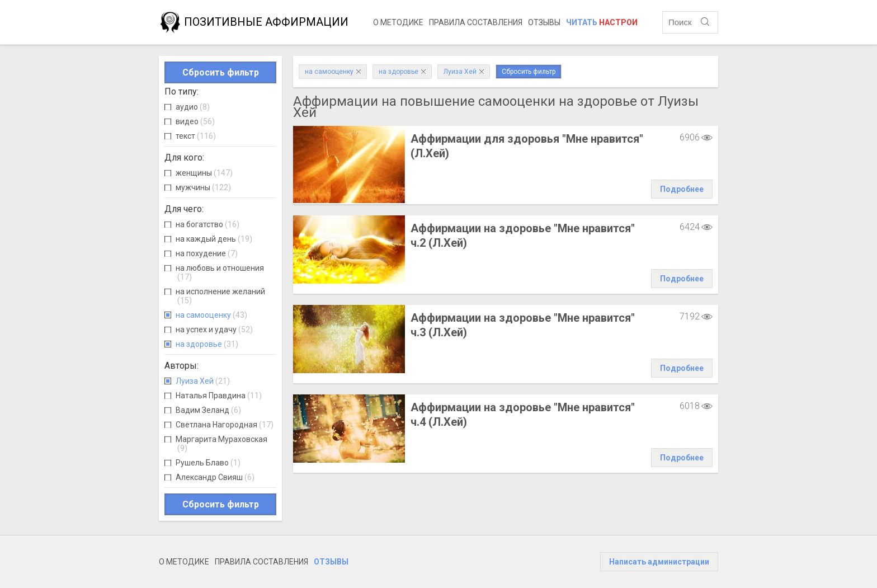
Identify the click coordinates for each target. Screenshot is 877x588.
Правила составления (476, 22)
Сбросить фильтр (221, 72)
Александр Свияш (215, 477)
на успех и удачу (214, 330)
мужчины (203, 187)
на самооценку (211, 315)
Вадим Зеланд (208, 410)
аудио (193, 107)
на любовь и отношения (220, 272)
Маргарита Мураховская (221, 444)
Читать (602, 22)
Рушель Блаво (208, 463)
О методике (398, 22)
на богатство (208, 224)
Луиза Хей (203, 381)
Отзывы (544, 22)
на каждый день (214, 239)
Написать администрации (659, 562)
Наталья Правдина (219, 396)
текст (196, 136)
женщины (204, 173)
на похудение (207, 253)
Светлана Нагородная (225, 425)
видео (195, 121)
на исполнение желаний (220, 296)
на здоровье (207, 344)
